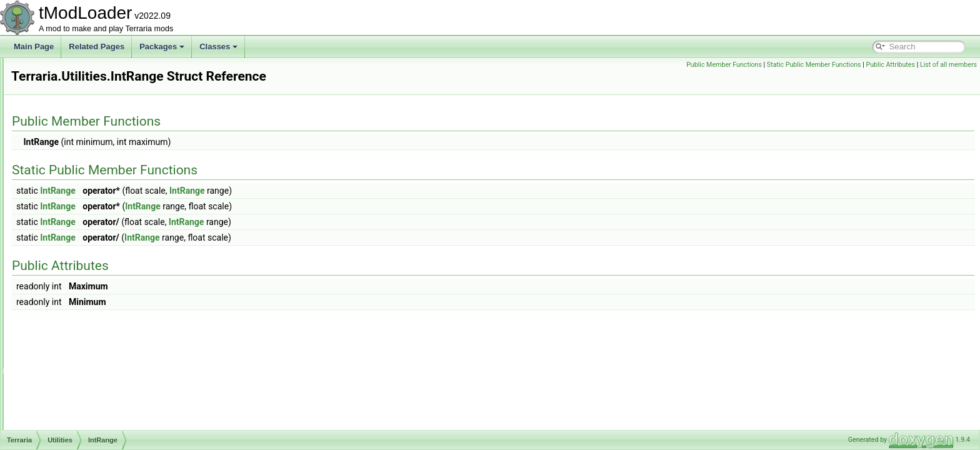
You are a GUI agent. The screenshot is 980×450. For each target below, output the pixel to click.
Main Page (34, 47)
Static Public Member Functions (814, 65)
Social (62, 99)
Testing (63, 112)
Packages (162, 47)
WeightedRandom (91, 319)
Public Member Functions (724, 65)
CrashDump (81, 181)
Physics (64, 71)
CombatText (71, 429)
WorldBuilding (74, 332)
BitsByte (65, 374)
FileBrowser (81, 154)
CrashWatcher (85, 195)
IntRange (77, 250)
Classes (218, 47)
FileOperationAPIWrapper (104, 222)
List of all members (948, 65)
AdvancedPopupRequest (93, 346)
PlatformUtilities (87, 291)
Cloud (61, 401)
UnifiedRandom (87, 305)
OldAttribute (81, 277)
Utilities (63, 140)
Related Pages (97, 47)
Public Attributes (890, 65)
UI (55, 126)
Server (62, 85)
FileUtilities (79, 236)
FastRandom (83, 209)
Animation (68, 360)
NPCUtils (77, 264)
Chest (61, 387)
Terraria (74, 167)
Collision (65, 415)
